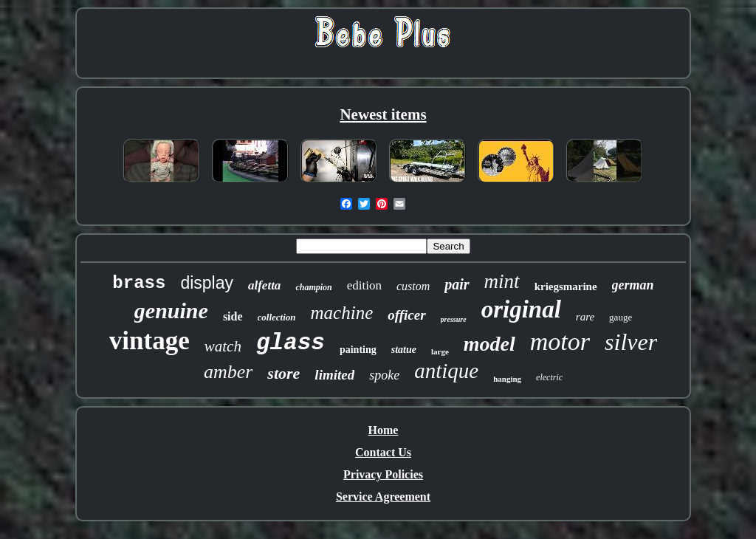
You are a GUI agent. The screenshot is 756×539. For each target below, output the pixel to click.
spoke (384, 375)
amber (228, 372)
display (207, 283)
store (283, 373)
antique (446, 371)
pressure (454, 319)
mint (502, 281)
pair (457, 284)
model (489, 344)
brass (139, 283)
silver (631, 342)
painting (358, 350)
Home (384, 430)
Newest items (383, 114)
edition (364, 285)
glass (291, 343)
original (521, 309)
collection (277, 317)
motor (560, 341)
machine (342, 313)
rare (585, 317)
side (233, 316)
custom (413, 286)
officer (406, 315)
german (633, 285)
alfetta (264, 285)
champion (313, 287)
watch (223, 346)
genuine (171, 310)
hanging (507, 379)
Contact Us (383, 452)
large (440, 351)
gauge (621, 317)
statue (404, 350)
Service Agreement (383, 497)
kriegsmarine (566, 286)
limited (334, 375)
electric (549, 377)
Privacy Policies (383, 474)
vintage (150, 341)
